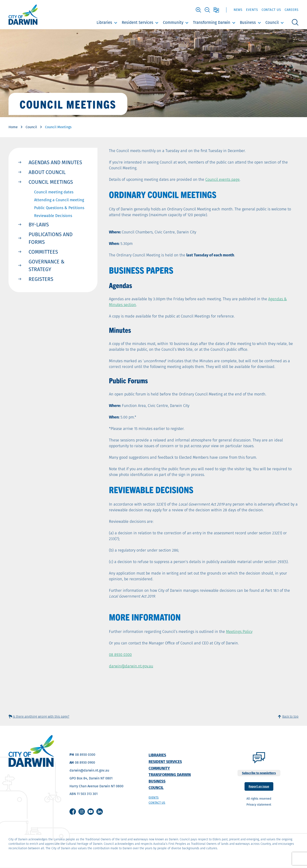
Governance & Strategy (47, 265)
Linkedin (100, 812)
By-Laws (39, 224)
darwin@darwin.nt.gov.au (131, 666)
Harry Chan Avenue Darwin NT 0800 (96, 786)
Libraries (104, 22)
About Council (47, 172)
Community (173, 22)
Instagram (82, 812)
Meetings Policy (239, 632)
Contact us (157, 803)
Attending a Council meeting (59, 200)
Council (272, 22)
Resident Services (138, 22)
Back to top (290, 716)
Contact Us (271, 10)
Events (252, 10)
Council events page (222, 179)
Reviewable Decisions (53, 216)
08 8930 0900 (85, 762)
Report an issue (259, 786)
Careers (292, 10)
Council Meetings (51, 182)
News (238, 10)
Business (248, 22)
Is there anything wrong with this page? (41, 716)
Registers (41, 279)
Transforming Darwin (212, 22)
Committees (43, 252)
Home (13, 127)
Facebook (73, 812)
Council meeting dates (54, 192)
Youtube (91, 812)
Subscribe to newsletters (259, 773)
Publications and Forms (51, 238)
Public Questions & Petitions (59, 208)
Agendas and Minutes (55, 162)
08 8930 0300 (120, 655)
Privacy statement (259, 805)
